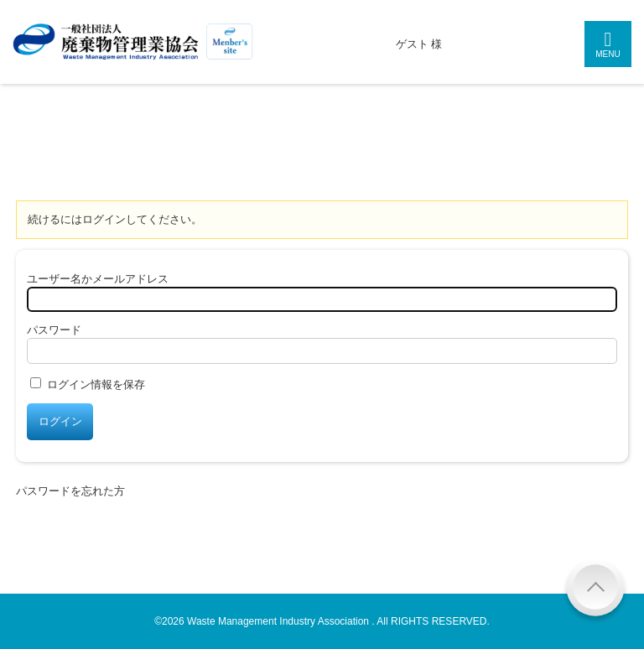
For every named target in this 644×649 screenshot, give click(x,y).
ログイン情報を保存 (96, 384)
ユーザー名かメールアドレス (98, 279)
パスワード (54, 330)
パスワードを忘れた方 (70, 491)
